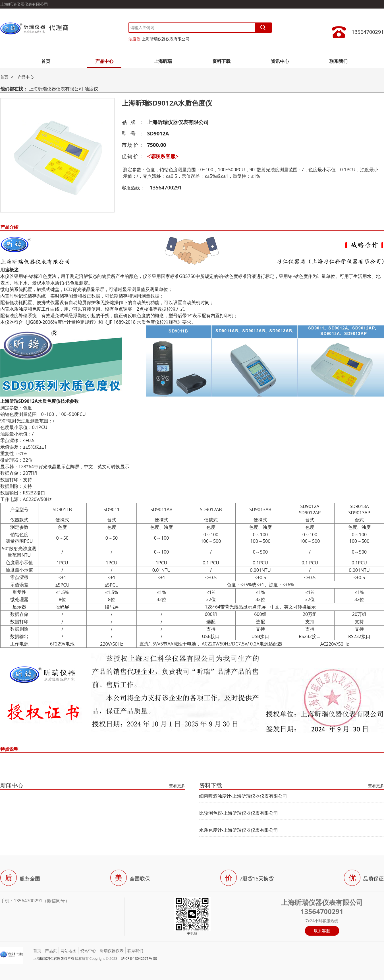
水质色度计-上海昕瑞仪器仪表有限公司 (239, 830)
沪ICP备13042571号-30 (139, 959)
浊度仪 (134, 39)
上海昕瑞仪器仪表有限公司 (166, 39)
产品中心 (104, 61)
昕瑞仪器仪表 (112, 951)
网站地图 (69, 951)
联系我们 (339, 61)
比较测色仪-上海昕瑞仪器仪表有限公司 (239, 813)
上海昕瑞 (163, 61)
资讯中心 (280, 61)
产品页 (51, 951)
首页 (46, 61)
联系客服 (322, 931)
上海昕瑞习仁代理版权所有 (54, 959)
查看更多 (177, 786)
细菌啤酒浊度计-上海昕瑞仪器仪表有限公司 (243, 796)
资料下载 (221, 61)
